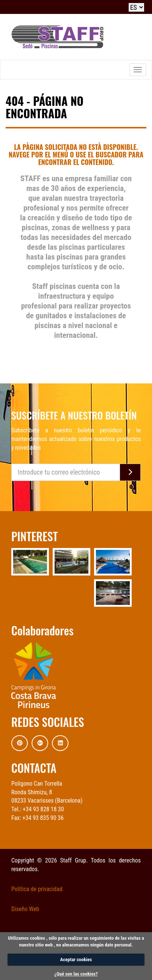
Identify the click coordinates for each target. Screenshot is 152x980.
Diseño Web (25, 909)
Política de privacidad (37, 889)
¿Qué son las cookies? (76, 974)
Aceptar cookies (76, 959)
